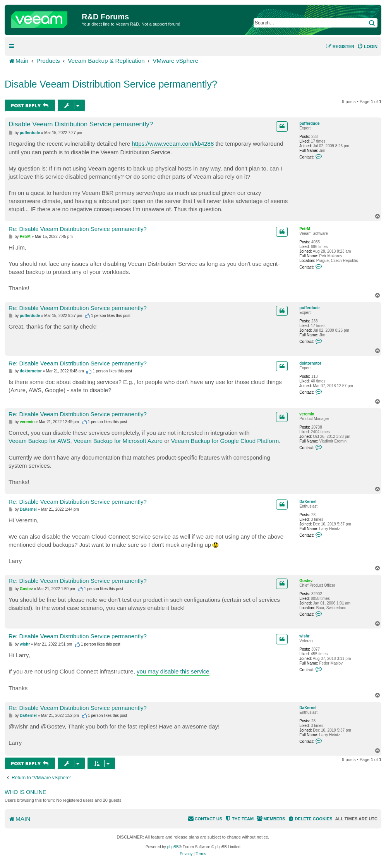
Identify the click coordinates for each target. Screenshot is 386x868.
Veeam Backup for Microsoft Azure (118, 441)
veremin (307, 414)
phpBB (173, 847)
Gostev (306, 581)
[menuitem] (367, 46)
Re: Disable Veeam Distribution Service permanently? (78, 229)
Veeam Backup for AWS (39, 441)
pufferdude (309, 123)
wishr (304, 636)
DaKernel (308, 502)
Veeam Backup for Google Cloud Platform (225, 441)
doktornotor (310, 363)
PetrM (305, 229)
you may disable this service (173, 671)
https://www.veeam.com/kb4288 (173, 144)
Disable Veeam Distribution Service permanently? (111, 84)
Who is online (25, 792)
